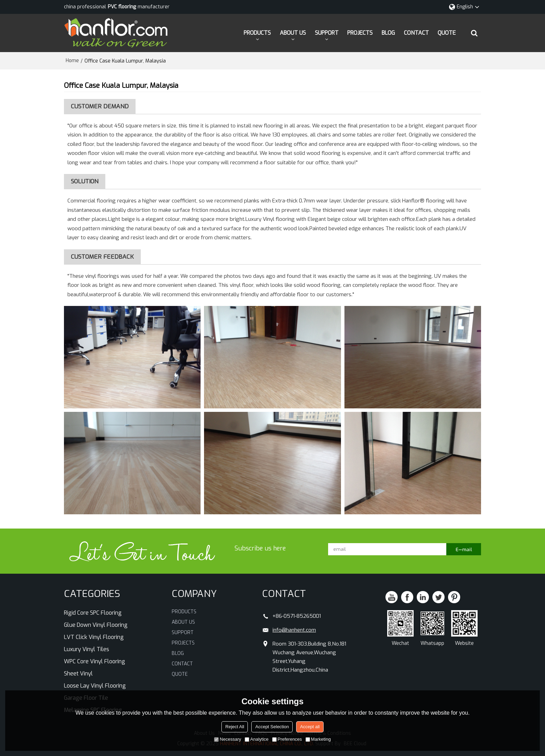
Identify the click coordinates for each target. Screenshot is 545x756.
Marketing (318, 739)
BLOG (388, 33)
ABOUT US (293, 33)
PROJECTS (360, 33)
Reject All (235, 727)
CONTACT (416, 33)
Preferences (287, 739)
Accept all (310, 727)
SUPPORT (327, 33)
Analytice (257, 739)
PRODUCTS (257, 33)
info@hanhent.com (294, 630)
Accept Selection (272, 727)
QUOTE (447, 33)
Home (72, 61)
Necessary (227, 739)
